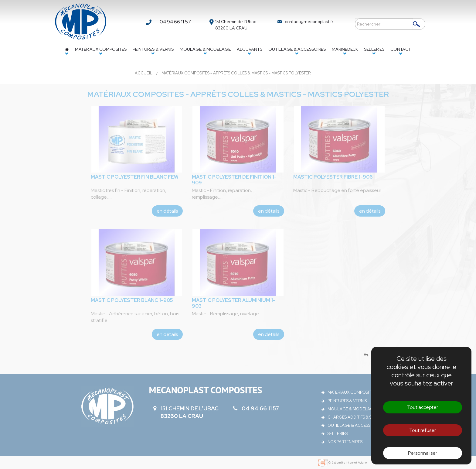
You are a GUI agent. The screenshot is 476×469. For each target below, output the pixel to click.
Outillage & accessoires (297, 49)
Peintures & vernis (153, 49)
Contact (401, 49)
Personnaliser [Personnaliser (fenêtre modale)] (423, 453)
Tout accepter (423, 407)
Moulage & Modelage (205, 49)
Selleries (374, 49)
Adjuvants (250, 49)
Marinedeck (345, 49)
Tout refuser (423, 430)
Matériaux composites (101, 49)
